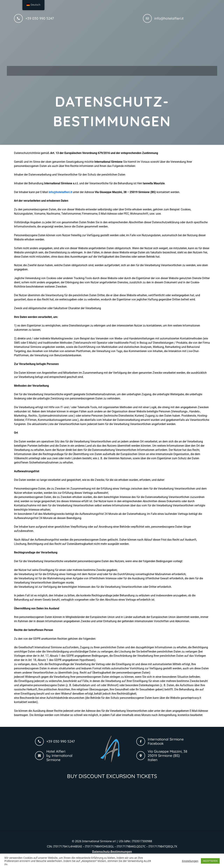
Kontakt (165, 70)
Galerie (143, 70)
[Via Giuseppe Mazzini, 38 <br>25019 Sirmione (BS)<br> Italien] (141, 754)
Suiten (120, 70)
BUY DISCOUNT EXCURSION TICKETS (112, 774)
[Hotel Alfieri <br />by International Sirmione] (39, 754)
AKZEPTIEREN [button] (210, 861)
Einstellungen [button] (190, 861)
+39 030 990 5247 (40, 18)
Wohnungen (92, 70)
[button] (92, 70)
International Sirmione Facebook (166, 740)
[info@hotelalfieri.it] (147, 18)
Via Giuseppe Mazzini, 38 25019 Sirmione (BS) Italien (167, 754)
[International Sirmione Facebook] (141, 740)
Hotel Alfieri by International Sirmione (59, 754)
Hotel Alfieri (62, 70)
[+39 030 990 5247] (18, 18)
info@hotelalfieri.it (169, 18)
